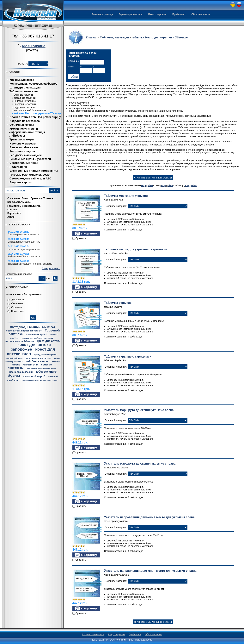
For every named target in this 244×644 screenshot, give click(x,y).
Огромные (17, 307)
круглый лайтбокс (14, 358)
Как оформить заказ (19, 202)
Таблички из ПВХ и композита (24, 257)
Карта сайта (14, 213)
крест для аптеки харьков (45, 355)
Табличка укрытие (118, 303)
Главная (92, 37)
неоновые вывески (21, 372)
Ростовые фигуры (22, 151)
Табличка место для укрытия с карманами (136, 249)
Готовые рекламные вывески (30, 175)
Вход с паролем (157, 14)
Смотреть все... (51, 268)
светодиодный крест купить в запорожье (40, 380)
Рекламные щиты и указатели (30, 159)
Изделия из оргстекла (25, 121)
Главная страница (102, 14)
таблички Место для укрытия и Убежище (37, 113)
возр (143, 185)
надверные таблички (25, 101)
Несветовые (18, 311)
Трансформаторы (22, 139)
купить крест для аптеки (38, 358)
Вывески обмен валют (25, 147)
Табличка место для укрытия (126, 196)
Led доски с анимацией (26, 155)
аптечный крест (36, 334)
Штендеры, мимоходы (25, 88)
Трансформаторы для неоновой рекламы (30, 264)
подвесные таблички (25, 107)
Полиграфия (18, 167)
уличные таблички (24, 95)
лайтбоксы (16, 368)
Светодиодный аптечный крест (33, 327)
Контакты (13, 210)
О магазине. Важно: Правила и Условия (30, 198)
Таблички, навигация (24, 91)
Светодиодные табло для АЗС (30, 178)
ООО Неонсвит (118, 640)
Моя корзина (34, 46)
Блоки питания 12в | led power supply (35, 117)
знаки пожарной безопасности (30, 110)
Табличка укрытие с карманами (128, 356)
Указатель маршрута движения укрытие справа (140, 463)
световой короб (34, 376)
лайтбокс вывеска (37, 361)
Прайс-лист (179, 14)
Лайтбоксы (17, 136)
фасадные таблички (25, 98)
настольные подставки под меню (41, 368)
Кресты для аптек (22, 80)
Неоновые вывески (23, 144)
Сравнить (81, 238)
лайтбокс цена (30, 365)
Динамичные (18, 300)
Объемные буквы (22, 125)
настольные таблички (26, 104)
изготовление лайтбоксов (20, 341)
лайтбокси (46, 365)
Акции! (11, 217)
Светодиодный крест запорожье (24, 331)
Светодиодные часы (24, 163)
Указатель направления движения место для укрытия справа (150, 571)
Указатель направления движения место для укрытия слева (149, 517)
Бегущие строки (21, 182)
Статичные (17, 303)
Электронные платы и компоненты (34, 171)
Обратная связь (201, 14)
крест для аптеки (49, 341)
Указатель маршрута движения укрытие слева (139, 410)
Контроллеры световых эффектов (34, 84)
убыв (150, 185)
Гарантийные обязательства (24, 206)
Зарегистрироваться (131, 14)
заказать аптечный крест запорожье (37, 338)
